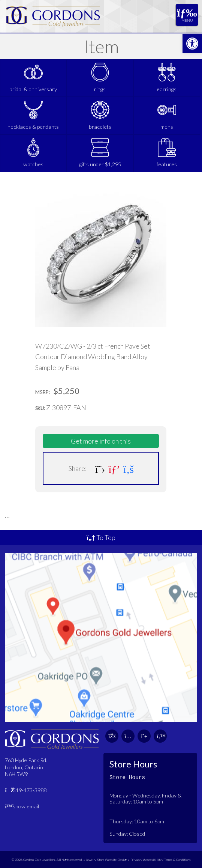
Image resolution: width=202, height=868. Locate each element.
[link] (192, 44)
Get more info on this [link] (101, 441)
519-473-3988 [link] (26, 790)
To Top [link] (101, 537)
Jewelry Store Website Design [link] (106, 860)
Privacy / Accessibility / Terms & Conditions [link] (161, 860)
